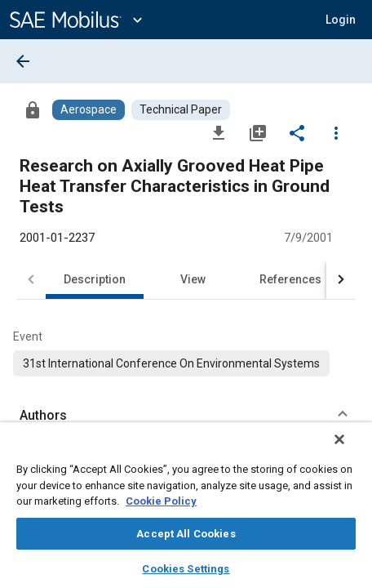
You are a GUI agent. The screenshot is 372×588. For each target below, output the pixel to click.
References (290, 279)
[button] (341, 20)
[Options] (336, 132)
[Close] (351, 450)
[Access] (33, 109)
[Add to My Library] (258, 132)
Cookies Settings (186, 569)
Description (95, 279)
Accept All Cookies (186, 534)
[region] (186, 510)
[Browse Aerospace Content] (89, 110)
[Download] (219, 132)
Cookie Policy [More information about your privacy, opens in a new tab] (161, 501)
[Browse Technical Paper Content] (181, 110)
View (193, 279)
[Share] (297, 132)
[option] (171, 363)
